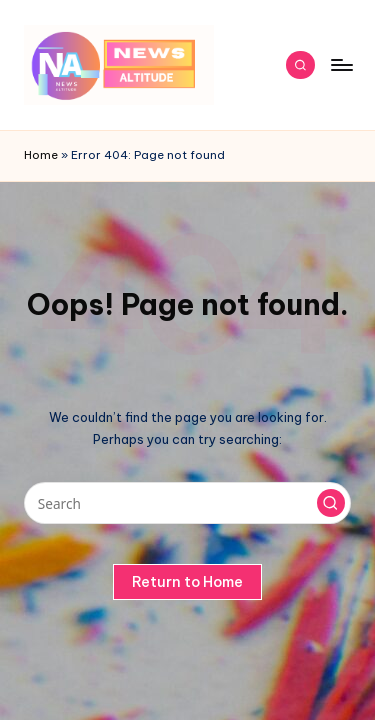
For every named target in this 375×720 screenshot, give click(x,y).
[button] (331, 503)
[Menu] (341, 64)
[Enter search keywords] (187, 503)
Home (41, 155)
